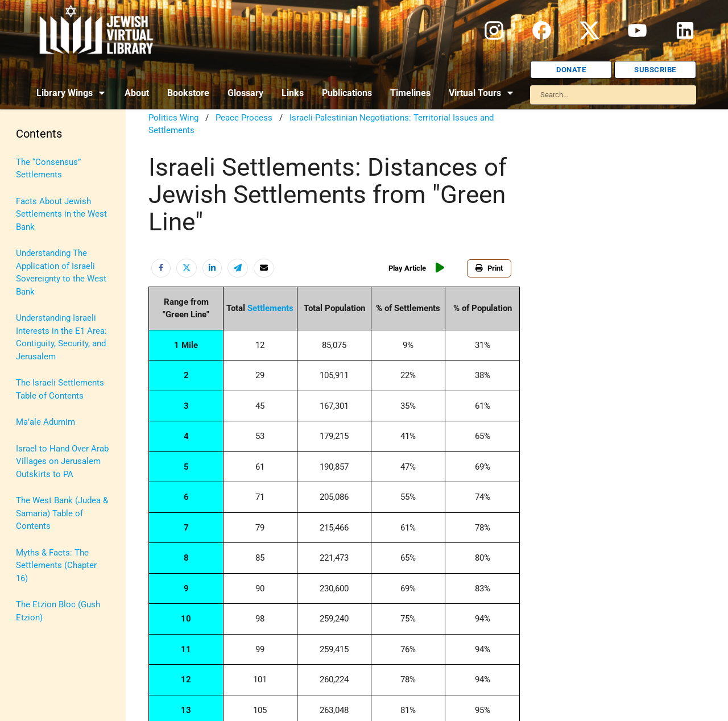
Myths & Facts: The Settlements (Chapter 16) (56, 565)
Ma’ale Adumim (45, 422)
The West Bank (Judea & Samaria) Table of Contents (62, 513)
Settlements (270, 308)
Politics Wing (173, 118)
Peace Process (244, 118)
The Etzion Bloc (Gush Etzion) (58, 611)
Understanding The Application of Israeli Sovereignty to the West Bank (61, 272)
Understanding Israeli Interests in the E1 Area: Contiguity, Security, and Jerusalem (61, 337)
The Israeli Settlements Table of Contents (60, 389)
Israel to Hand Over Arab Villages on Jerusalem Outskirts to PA (62, 461)
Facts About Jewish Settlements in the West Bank (61, 214)
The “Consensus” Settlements (48, 169)
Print (489, 268)
